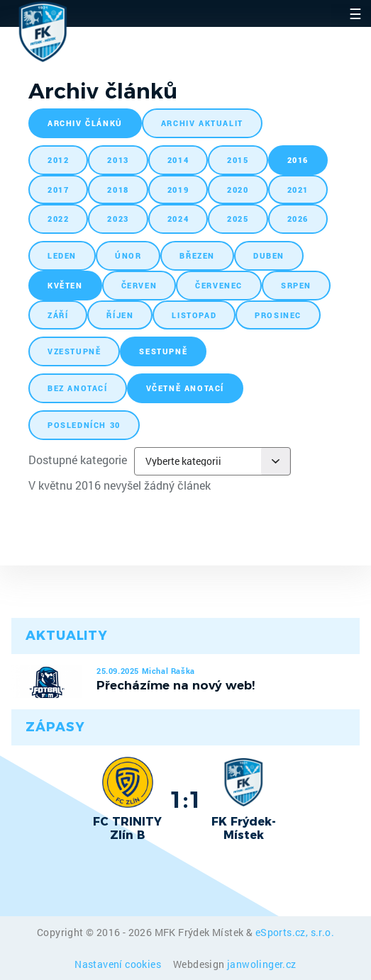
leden (62, 255)
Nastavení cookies (119, 964)
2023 (118, 219)
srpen (296, 285)
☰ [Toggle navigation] (355, 13)
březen (197, 255)
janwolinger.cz (262, 964)
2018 (118, 190)
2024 (178, 219)
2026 (298, 219)
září (58, 315)
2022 (58, 219)
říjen (120, 315)
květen (65, 285)
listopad (194, 315)
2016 (298, 160)
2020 (238, 190)
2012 (58, 160)
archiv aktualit (202, 123)
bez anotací (78, 388)
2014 (178, 160)
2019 (178, 190)
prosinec (278, 315)
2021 (298, 190)
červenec (219, 285)
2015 (238, 160)
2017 (58, 190)
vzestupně (74, 351)
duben (269, 255)
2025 (238, 219)
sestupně (163, 351)
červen (139, 285)
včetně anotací (185, 388)
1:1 (185, 799)
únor (128, 255)
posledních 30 (84, 425)
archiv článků (85, 123)
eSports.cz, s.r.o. (295, 932)
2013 (118, 160)
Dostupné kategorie (78, 460)
